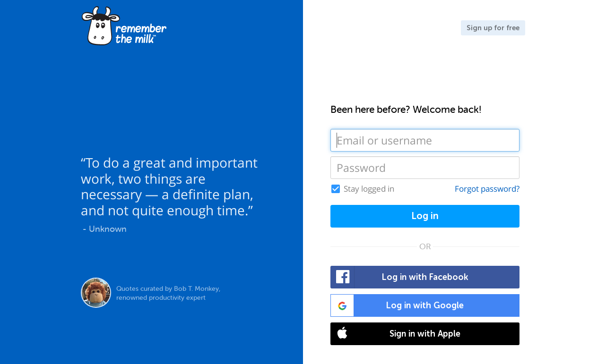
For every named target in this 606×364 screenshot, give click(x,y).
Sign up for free (493, 28)
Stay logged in (369, 189)
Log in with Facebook (400, 277)
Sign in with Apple (396, 334)
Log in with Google (397, 305)
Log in (425, 216)
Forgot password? (487, 189)
